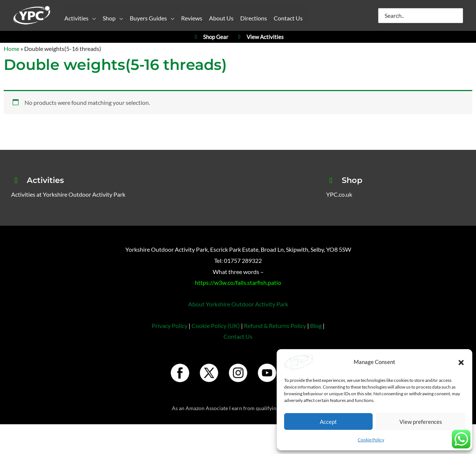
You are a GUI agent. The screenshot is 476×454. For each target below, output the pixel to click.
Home (12, 49)
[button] (461, 362)
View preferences (421, 422)
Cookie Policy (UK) (216, 326)
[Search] (458, 16)
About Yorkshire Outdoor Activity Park (238, 304)
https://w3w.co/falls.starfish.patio (238, 282)
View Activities (260, 37)
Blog (316, 326)
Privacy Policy (170, 326)
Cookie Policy (371, 440)
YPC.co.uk (339, 194)
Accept (328, 422)
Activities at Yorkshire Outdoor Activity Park (68, 194)
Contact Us (238, 336)
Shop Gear (210, 37)
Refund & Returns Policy (275, 326)
